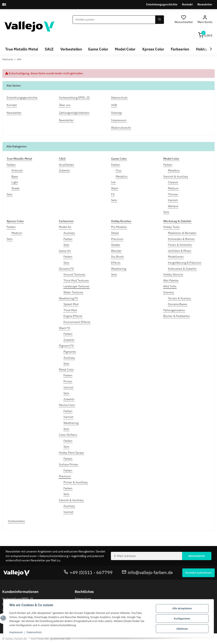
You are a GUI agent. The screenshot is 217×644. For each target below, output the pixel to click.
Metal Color (66, 370)
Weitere (173, 206)
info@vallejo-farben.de (148, 572)
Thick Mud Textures (76, 280)
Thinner (173, 194)
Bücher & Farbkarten (177, 316)
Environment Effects (77, 322)
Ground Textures (74, 274)
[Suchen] (114, 20)
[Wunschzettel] (184, 20)
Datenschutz (83, 599)
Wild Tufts (170, 286)
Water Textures (73, 292)
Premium (65, 476)
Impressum (16, 632)
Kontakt (187, 4)
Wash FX (64, 328)
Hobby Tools (171, 227)
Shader (116, 245)
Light (15, 182)
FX (113, 194)
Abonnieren (197, 556)
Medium (173, 188)
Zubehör (64, 170)
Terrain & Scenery (179, 298)
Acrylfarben (66, 165)
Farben (11, 165)
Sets (10, 194)
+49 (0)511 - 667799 (88, 572)
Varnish (173, 200)
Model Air (65, 227)
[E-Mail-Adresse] (147, 556)
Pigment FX (66, 346)
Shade (15, 188)
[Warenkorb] (205, 35)
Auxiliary (69, 233)
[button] (205, 20)
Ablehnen (182, 629)
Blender (116, 251)
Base (15, 176)
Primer (68, 381)
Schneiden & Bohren (181, 239)
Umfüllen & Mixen (180, 251)
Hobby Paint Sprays (71, 453)
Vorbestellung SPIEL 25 (18, 599)
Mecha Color (67, 405)
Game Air (65, 251)
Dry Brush (117, 257)
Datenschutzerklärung (54, 556)
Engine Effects (73, 316)
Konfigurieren (182, 619)
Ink (113, 182)
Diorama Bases (178, 304)
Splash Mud (71, 304)
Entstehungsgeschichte (162, 4)
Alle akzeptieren (182, 608)
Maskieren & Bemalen (182, 233)
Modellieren (176, 257)
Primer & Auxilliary (76, 482)
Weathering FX (68, 298)
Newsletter (205, 4)
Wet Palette (171, 280)
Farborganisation (174, 310)
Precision (117, 239)
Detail (115, 233)
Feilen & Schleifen (180, 245)
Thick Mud (70, 310)
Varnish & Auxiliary (176, 176)
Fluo (119, 170)
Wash (115, 188)
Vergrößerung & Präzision (185, 263)
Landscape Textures (76, 286)
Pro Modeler (119, 227)
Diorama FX (66, 269)
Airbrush (17, 170)
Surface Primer (69, 464)
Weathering (71, 423)
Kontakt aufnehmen (199, 573)
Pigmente (70, 352)
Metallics (122, 176)
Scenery (169, 292)
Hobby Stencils (173, 274)
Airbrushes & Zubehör (182, 269)
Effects (116, 263)
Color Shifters (68, 435)
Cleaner (173, 182)
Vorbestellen (16, 521)
